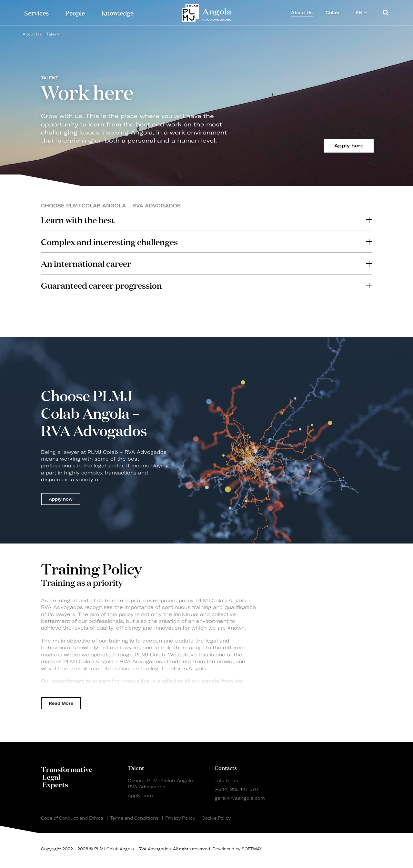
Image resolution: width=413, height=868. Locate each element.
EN (362, 12)
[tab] (206, 220)
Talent (53, 34)
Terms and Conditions (134, 818)
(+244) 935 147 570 (236, 789)
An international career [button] (206, 263)
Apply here (140, 795)
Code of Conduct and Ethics (72, 818)
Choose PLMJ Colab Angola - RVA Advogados (162, 783)
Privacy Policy (180, 818)
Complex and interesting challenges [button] (206, 242)
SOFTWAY (252, 849)
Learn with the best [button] (206, 220)
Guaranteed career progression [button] (206, 285)
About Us (32, 34)
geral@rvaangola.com (240, 798)
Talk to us (226, 780)
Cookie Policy (216, 818)
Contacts (226, 767)
